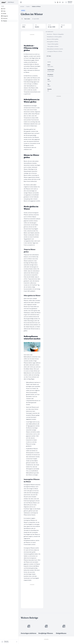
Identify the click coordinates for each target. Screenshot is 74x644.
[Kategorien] (9, 16)
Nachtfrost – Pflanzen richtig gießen (55, 34)
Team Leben (27, 19)
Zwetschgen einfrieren (29, 633)
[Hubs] (9, 11)
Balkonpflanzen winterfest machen (55, 49)
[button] (9, 642)
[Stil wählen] (60, 2)
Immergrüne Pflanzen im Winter (55, 51)
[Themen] (9, 21)
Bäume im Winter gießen (53, 39)
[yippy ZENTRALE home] (9, 2)
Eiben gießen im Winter (53, 46)
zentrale (22, 6)
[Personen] (9, 18)
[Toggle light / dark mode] (58, 2)
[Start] (9, 9)
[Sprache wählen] (55, 2)
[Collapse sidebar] (21, 2)
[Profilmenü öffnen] (69, 2)
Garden (28, 6)
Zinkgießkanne (61, 633)
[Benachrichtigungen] (63, 2)
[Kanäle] (9, 14)
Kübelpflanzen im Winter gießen (54, 37)
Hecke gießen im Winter (53, 42)
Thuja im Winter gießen (53, 44)
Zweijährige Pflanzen (46, 633)
